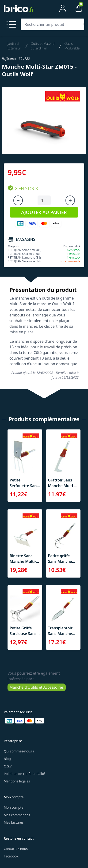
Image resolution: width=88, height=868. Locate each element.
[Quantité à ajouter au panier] (44, 200)
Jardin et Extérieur (14, 46)
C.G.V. (8, 766)
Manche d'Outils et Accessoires (37, 687)
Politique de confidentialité (24, 774)
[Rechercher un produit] (52, 24)
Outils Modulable (72, 46)
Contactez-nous (16, 849)
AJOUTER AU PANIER (44, 212)
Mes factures (14, 822)
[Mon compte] (63, 8)
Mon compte (13, 807)
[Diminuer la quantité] (18, 200)
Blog (7, 759)
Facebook (11, 856)
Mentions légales (17, 781)
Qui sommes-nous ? (19, 751)
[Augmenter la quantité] (70, 200)
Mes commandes (17, 815)
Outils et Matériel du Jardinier (43, 46)
